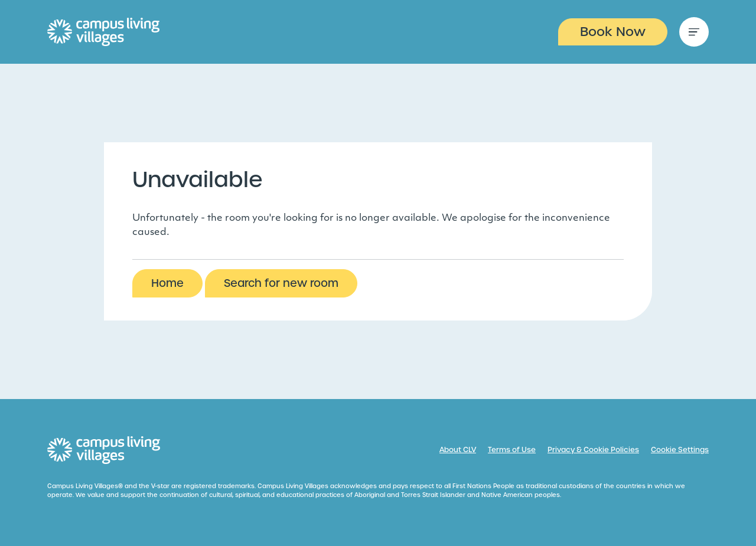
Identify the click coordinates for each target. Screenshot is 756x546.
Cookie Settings (680, 450)
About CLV (458, 450)
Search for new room (281, 283)
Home (167, 283)
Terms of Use (512, 450)
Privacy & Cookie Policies (593, 450)
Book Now (613, 32)
